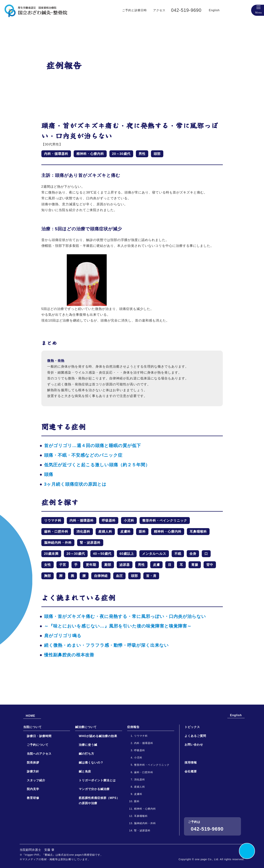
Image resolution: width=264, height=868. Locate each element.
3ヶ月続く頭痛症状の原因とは (75, 484)
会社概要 (191, 802)
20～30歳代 (121, 154)
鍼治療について (86, 757)
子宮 (63, 565)
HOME (31, 746)
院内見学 (33, 819)
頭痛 (49, 474)
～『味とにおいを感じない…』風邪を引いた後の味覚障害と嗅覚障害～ (118, 626)
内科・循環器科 (56, 154)
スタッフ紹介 (36, 811)
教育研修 (33, 828)
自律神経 (101, 576)
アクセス (162, 10)
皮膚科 (125, 532)
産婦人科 (105, 532)
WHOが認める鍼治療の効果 (98, 766)
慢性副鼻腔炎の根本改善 (69, 655)
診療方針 (33, 802)
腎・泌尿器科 (90, 543)
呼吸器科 (109, 521)
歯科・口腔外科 (56, 532)
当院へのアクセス (39, 784)
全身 (193, 554)
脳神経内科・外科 (58, 543)
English (221, 10)
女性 (48, 565)
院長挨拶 (33, 793)
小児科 (129, 521)
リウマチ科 (53, 521)
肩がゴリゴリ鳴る (63, 636)
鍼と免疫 (85, 802)
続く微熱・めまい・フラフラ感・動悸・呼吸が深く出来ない (106, 645)
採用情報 (191, 793)
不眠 (178, 554)
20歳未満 (51, 554)
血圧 (119, 576)
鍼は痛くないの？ (91, 793)
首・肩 (151, 576)
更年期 (91, 565)
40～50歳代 (102, 554)
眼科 (142, 532)
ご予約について (38, 775)
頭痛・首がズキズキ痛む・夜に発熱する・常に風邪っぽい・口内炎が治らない (125, 616)
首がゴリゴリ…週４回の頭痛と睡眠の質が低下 (93, 446)
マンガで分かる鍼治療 (94, 819)
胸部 (48, 576)
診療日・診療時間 (39, 766)
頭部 (157, 154)
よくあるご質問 (195, 766)
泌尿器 (125, 565)
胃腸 (195, 565)
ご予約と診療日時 (136, 10)
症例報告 (133, 757)
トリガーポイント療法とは (97, 811)
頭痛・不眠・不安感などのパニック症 (83, 455)
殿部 (108, 565)
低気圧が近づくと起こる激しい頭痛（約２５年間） (97, 465)
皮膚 (156, 565)
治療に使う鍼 (88, 775)
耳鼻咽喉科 (198, 532)
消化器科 (83, 532)
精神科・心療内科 (90, 154)
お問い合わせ (194, 775)
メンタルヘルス (154, 554)
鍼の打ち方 (86, 784)
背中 (210, 565)
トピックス (192, 757)
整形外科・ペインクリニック (165, 521)
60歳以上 (127, 554)
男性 (142, 154)
